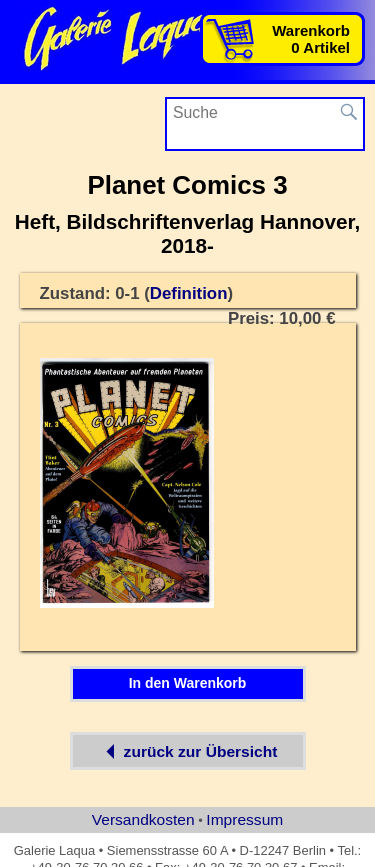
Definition (189, 293)
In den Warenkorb (188, 683)
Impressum (244, 819)
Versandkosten (143, 819)
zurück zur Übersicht (188, 751)
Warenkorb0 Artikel (311, 39)
